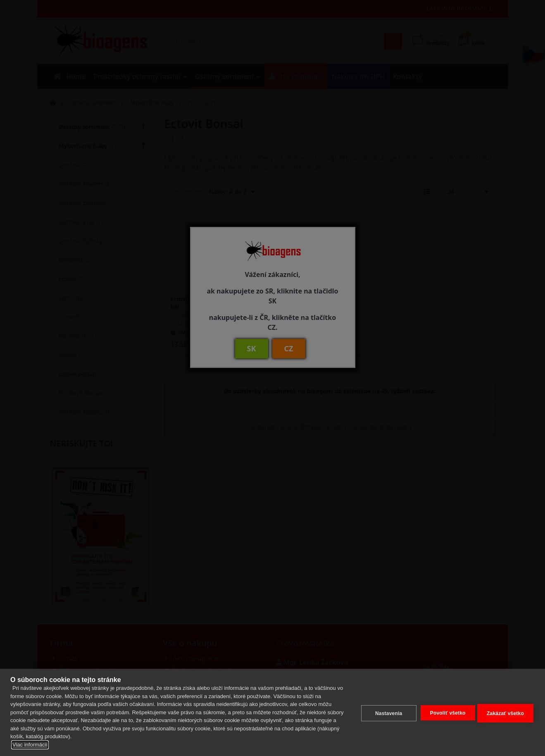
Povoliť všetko (446, 712)
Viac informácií (30, 745)
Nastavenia (387, 712)
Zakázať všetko (505, 712)
